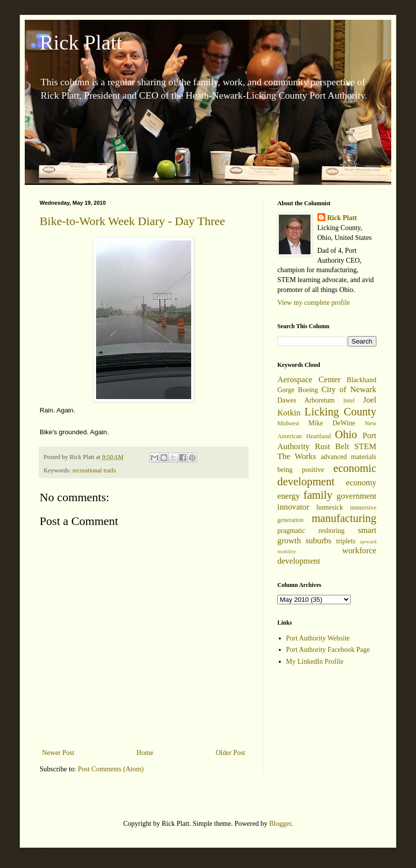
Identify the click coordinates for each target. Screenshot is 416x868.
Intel (349, 401)
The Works (297, 456)
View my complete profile (314, 303)
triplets (346, 541)
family (318, 495)
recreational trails (94, 470)
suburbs (318, 541)
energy (288, 496)
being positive (301, 470)
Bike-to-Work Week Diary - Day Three (132, 221)
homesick (330, 507)
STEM (365, 446)
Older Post (231, 753)
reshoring (332, 531)
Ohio (346, 434)
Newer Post (58, 753)
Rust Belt (332, 446)
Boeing (308, 390)
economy (361, 483)
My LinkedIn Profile (315, 662)
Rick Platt (81, 43)
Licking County (340, 412)
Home (145, 753)
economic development (327, 475)
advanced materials (348, 457)
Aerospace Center (309, 379)
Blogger (280, 824)
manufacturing (344, 518)
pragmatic (291, 531)
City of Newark (349, 389)
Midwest (288, 423)
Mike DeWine (332, 423)
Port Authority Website (318, 638)
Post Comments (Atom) (111, 769)
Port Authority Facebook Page (328, 650)
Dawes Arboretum (306, 400)
